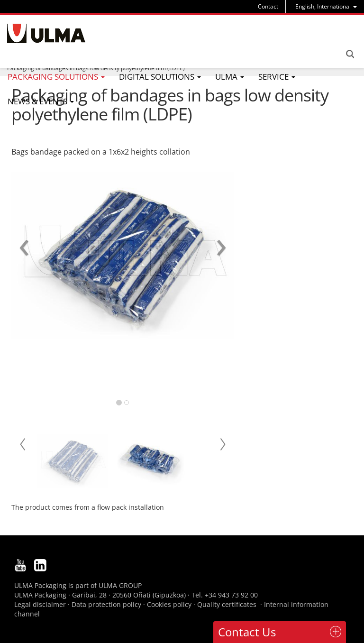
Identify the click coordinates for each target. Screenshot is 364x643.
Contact (268, 6)
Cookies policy (169, 604)
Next (222, 444)
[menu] (326, 6)
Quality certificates (227, 604)
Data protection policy (106, 604)
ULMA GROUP (120, 585)
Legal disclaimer (40, 604)
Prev (23, 444)
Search (350, 54)
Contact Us (247, 632)
